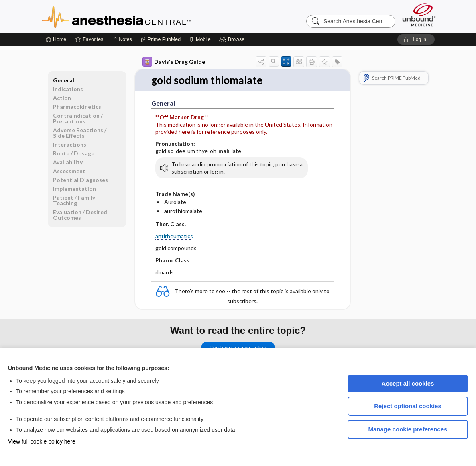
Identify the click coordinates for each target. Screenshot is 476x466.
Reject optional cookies (408, 406)
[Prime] (161, 39)
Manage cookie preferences (408, 429)
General (64, 80)
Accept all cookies (408, 383)
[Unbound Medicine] (419, 15)
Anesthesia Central (142, 16)
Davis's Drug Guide (174, 62)
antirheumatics (174, 236)
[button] (233, 39)
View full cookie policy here (42, 441)
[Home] (56, 39)
